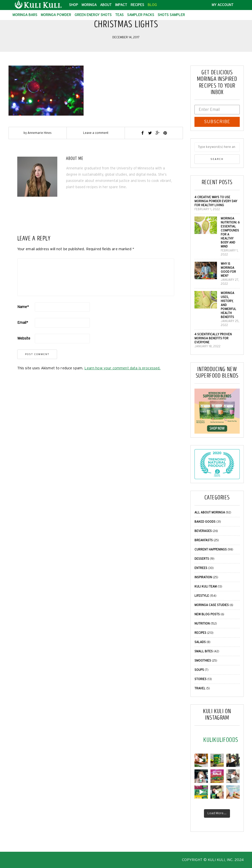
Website (24, 338)
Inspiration (203, 577)
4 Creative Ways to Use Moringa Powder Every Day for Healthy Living (216, 201)
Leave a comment (96, 133)
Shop (74, 5)
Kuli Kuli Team (206, 587)
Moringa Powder (56, 15)
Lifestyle (202, 596)
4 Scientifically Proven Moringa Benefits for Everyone (213, 338)
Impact (121, 5)
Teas (119, 15)
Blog (152, 5)
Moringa (89, 5)
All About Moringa (210, 512)
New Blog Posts (207, 614)
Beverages (203, 531)
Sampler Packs (141, 15)
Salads (200, 642)
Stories (200, 679)
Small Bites (204, 651)
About (106, 5)
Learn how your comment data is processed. (122, 368)
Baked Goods (205, 522)
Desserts (202, 559)
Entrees (201, 568)
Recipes (137, 5)
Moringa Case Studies (212, 605)
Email (23, 323)
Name (23, 307)
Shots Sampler (171, 15)
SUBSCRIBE (217, 122)
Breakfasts (204, 540)
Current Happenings (211, 549)
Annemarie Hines (40, 133)
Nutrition (202, 624)
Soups (199, 670)
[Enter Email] (217, 110)
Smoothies (203, 661)
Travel (200, 688)
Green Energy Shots (93, 15)
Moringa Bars (25, 15)
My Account (223, 5)
